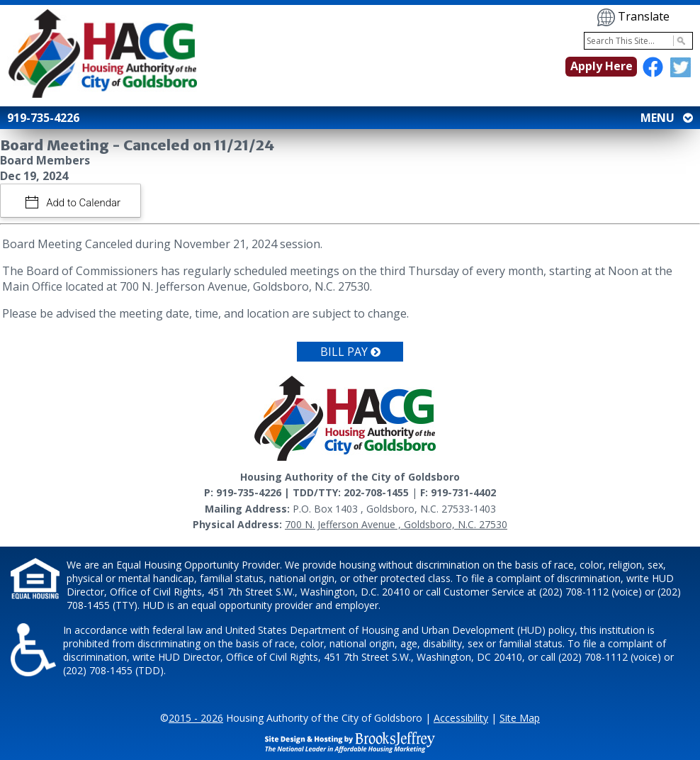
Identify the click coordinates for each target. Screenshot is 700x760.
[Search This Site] (638, 41)
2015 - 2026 (196, 718)
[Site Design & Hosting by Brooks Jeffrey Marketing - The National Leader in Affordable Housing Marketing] (350, 741)
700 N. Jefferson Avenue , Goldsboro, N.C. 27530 (396, 524)
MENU (665, 118)
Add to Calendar (83, 203)
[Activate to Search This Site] (679, 41)
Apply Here (602, 66)
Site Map (520, 718)
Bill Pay (350, 352)
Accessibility (461, 718)
